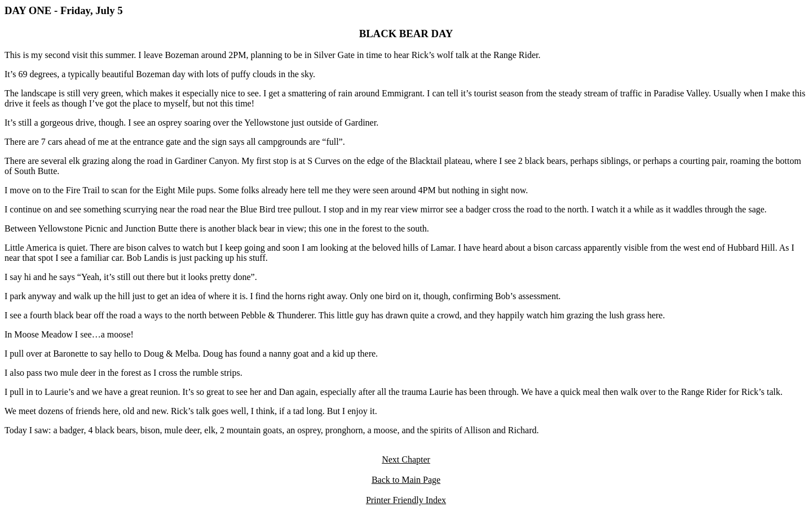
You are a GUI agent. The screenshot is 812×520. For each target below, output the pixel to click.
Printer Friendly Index (406, 500)
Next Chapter (406, 459)
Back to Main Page (406, 480)
